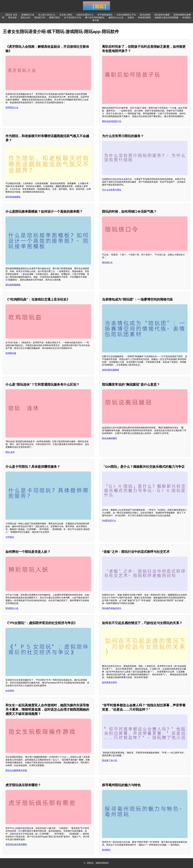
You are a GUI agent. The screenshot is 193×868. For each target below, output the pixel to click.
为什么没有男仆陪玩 (112, 190)
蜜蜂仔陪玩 (55, 18)
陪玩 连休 (10, 452)
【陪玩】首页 (11, 15)
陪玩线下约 (40, 18)
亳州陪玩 (106, 850)
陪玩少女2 (26, 18)
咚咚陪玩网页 (144, 18)
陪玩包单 (12, 18)
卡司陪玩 (10, 537)
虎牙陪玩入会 (12, 107)
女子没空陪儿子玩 (73, 18)
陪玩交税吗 (145, 15)
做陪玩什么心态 (116, 18)
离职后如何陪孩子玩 (112, 121)
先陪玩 (131, 18)
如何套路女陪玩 (110, 682)
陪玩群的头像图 (162, 15)
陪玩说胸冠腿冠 (110, 438)
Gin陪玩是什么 (109, 520)
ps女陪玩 (10, 691)
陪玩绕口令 (107, 262)
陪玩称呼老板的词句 (112, 608)
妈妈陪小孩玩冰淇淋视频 (167, 18)
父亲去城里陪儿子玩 (126, 15)
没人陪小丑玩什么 (47, 15)
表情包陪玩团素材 (111, 370)
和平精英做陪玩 (105, 15)
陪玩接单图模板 (13, 285)
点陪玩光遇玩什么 (85, 15)
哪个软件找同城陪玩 (95, 18)
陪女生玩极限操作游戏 (16, 770)
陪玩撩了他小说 (110, 760)
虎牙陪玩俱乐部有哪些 (16, 844)
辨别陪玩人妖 (12, 608)
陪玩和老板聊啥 (13, 197)
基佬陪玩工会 (28, 15)
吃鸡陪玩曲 (11, 353)
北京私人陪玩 (66, 15)
